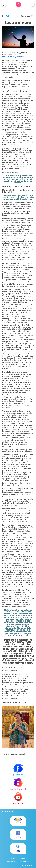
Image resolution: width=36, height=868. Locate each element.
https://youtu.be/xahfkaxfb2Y (14, 57)
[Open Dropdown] (18, 4)
